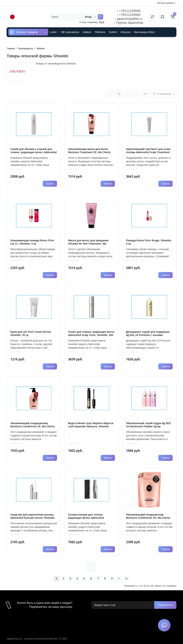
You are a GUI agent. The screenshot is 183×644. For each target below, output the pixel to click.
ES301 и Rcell (58, 42)
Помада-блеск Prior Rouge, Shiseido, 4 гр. (149, 242)
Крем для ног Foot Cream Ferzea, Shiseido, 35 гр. (31, 333)
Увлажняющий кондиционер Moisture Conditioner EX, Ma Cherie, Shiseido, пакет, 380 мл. (148, 518)
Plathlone (100, 32)
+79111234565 (129, 11)
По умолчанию (164, 94)
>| (126, 578)
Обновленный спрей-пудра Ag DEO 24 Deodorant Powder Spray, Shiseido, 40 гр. (148, 426)
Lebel (54, 32)
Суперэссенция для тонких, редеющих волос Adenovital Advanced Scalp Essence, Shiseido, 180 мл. (89, 519)
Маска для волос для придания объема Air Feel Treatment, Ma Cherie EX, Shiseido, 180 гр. (88, 244)
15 (145, 94)
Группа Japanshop (129, 23)
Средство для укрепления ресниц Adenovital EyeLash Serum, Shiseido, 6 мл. (33, 518)
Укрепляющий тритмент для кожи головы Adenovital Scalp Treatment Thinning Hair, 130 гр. (148, 152)
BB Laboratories (70, 32)
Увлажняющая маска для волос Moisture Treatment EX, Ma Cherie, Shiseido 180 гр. (90, 152)
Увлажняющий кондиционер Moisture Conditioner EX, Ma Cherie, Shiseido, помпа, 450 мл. (33, 426)
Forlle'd (113, 32)
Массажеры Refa (145, 32)
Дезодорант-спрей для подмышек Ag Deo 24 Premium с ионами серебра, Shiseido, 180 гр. (148, 335)
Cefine (74, 42)
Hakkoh (87, 32)
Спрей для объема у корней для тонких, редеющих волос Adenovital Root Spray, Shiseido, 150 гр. (34, 152)
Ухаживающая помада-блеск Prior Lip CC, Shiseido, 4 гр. (32, 242)
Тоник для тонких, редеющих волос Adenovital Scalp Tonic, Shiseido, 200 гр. (91, 335)
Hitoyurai (126, 32)
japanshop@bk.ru (129, 19)
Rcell (102, 22)
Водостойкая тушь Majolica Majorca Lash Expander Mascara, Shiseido (91, 425)
